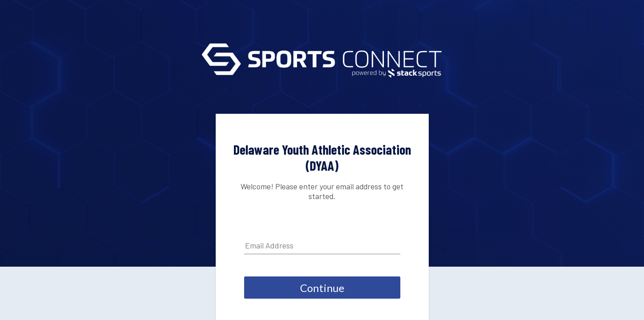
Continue (322, 288)
